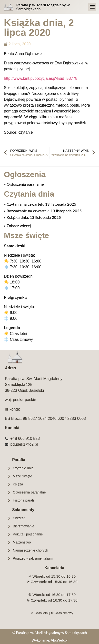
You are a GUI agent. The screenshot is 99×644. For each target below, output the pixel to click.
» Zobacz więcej (17, 226)
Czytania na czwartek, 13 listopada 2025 (41, 204)
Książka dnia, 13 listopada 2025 (33, 217)
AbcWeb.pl (59, 640)
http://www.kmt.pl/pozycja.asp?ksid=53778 (41, 78)
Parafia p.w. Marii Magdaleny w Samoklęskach (43, 7)
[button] (92, 7)
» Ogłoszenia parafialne (24, 184)
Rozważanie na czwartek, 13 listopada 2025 (44, 211)
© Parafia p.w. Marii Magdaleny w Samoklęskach (49, 633)
